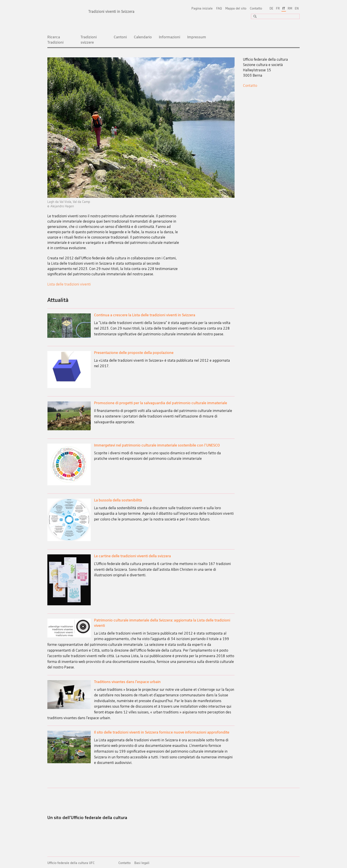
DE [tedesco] (271, 8)
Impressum (197, 37)
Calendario (143, 37)
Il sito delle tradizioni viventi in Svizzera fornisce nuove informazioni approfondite (162, 732)
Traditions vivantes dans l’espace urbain (127, 682)
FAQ (219, 8)
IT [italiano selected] (284, 8)
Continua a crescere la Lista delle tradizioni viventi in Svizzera (145, 315)
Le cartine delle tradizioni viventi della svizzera (132, 556)
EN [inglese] (297, 8)
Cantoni (120, 37)
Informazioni (170, 37)
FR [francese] (278, 8)
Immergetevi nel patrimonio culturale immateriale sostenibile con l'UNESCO (157, 445)
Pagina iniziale (202, 8)
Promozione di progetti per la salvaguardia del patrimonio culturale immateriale (161, 403)
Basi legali (142, 863)
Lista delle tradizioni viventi (69, 284)
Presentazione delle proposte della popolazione (134, 352)
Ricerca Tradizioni (55, 40)
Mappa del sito (236, 8)
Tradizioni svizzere (89, 40)
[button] (253, 16)
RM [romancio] (290, 8)
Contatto (256, 8)
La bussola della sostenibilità (118, 500)
